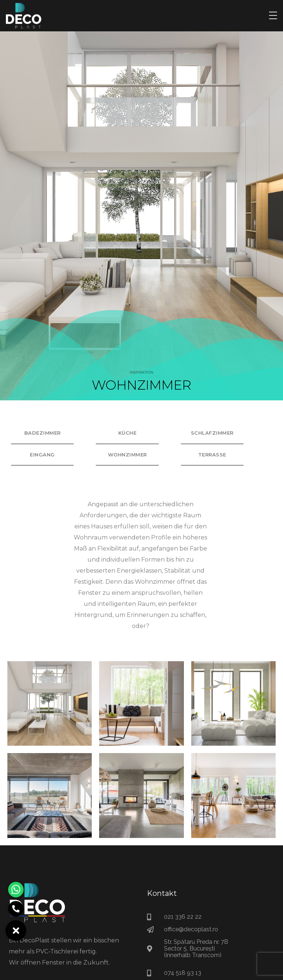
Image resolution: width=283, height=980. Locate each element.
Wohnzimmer (127, 455)
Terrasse (212, 455)
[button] (16, 931)
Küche (127, 433)
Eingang (42, 455)
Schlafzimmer (212, 433)
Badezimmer (43, 433)
